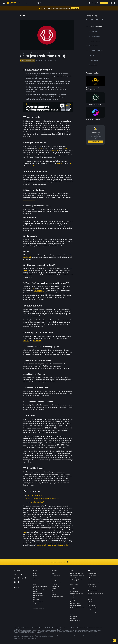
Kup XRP (72, 614)
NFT (52, 590)
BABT (53, 593)
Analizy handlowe (92, 584)
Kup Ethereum (73, 618)
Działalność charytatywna (57, 597)
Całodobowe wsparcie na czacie (95, 594)
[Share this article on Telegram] (97, 19)
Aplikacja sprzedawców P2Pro (77, 576)
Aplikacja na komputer (39, 608)
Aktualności (36, 580)
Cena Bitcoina (73, 596)
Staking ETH (54, 588)
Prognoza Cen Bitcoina (75, 604)
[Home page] (11, 3)
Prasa (35, 582)
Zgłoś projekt (73, 578)
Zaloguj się (95, 3)
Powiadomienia (37, 604)
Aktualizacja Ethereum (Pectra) (77, 608)
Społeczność (36, 600)
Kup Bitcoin (72, 610)
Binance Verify (91, 606)
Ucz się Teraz (75, 8)
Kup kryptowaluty (56, 576)
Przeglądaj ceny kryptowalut (76, 594)
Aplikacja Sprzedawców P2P (76, 574)
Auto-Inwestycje (55, 586)
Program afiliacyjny (92, 574)
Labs (71, 582)
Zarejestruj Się (95, 142)
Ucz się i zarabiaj (74, 592)
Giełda (53, 574)
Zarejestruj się (104, 3)
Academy (54, 580)
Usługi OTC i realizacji (93, 580)
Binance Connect (74, 584)
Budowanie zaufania (38, 596)
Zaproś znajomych (92, 576)
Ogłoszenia (36, 578)
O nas (35, 574)
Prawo (35, 584)
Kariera (35, 576)
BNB (89, 578)
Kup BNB (72, 612)
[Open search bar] (89, 3)
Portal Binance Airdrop (93, 610)
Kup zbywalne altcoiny (75, 620)
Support (90, 596)
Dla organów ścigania (93, 612)
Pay (52, 578)
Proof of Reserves (92, 586)
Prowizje (90, 602)
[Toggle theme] (115, 3)
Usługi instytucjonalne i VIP (76, 580)
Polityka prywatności (38, 593)
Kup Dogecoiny (73, 616)
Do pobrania (36, 606)
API (89, 604)
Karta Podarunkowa (56, 582)
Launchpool (54, 584)
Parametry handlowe (93, 608)
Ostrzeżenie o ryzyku (38, 602)
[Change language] (111, 3)
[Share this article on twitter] (87, 19)
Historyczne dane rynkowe (94, 582)
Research (54, 595)
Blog (34, 598)
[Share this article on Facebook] (92, 19)
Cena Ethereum (73, 598)
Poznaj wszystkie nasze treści (59, 562)
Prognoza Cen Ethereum (75, 606)
